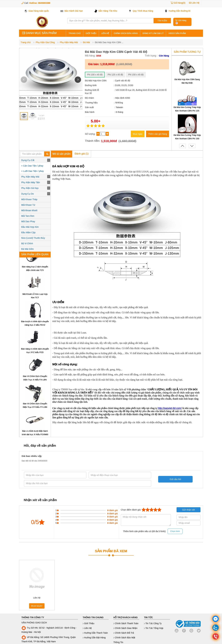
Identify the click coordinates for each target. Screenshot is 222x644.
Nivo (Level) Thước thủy (33, 238)
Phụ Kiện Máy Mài (69, 42)
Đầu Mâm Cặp (28, 232)
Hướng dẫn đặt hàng (94, 638)
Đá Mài (86, 42)
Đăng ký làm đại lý (153, 33)
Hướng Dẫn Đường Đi (178, 11)
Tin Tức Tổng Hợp (154, 628)
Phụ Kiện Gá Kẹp (30, 188)
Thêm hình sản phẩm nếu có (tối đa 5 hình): (153, 531)
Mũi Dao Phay (28, 221)
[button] (78, 80)
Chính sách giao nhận (125, 628)
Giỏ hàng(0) (180, 3)
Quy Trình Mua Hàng (141, 11)
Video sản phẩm (177, 33)
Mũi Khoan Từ (28, 205)
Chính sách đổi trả (124, 633)
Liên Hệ (194, 3)
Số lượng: (90, 134)
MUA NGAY (37, 606)
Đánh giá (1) (82, 154)
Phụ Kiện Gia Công (45, 42)
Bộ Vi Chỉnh (27, 243)
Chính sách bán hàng (126, 33)
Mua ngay (138, 134)
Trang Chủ (75, 33)
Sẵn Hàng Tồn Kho (106, 11)
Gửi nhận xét (189, 510)
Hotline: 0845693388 (40, 3)
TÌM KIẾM (162, 21)
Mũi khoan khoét (29, 210)
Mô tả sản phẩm (62, 154)
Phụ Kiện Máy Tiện (31, 182)
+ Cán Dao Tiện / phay (32, 166)
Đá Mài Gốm (27, 249)
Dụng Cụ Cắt (28, 160)
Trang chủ (26, 42)
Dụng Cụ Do (27, 194)
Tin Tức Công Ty (153, 623)
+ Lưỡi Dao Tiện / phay (32, 171)
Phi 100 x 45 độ (95, 75)
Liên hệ (105, 33)
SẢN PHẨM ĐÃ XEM (111, 551)
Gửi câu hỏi (174, 479)
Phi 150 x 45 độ (136, 75)
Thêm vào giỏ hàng (158, 134)
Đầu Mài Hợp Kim (30, 227)
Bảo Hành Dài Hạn (72, 11)
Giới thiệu (91, 33)
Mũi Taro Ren (28, 216)
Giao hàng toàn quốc (37, 11)
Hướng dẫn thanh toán (95, 633)
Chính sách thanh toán (126, 623)
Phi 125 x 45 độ (115, 75)
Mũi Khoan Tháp (29, 199)
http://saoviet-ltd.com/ (170, 408)
